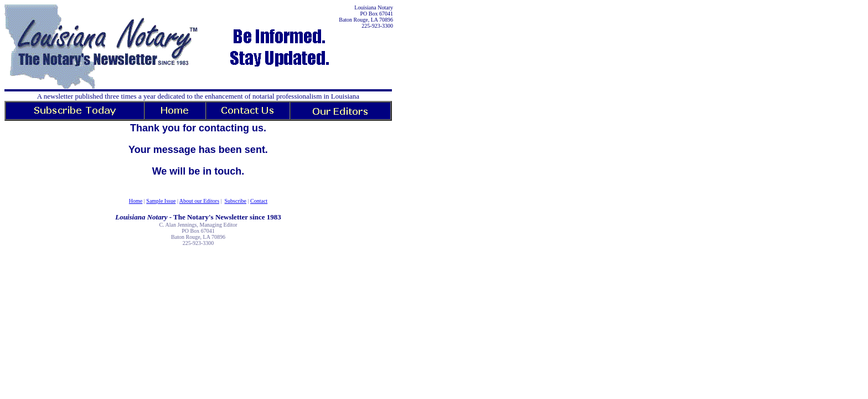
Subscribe (236, 201)
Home (136, 201)
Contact (259, 201)
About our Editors (199, 201)
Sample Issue (161, 201)
